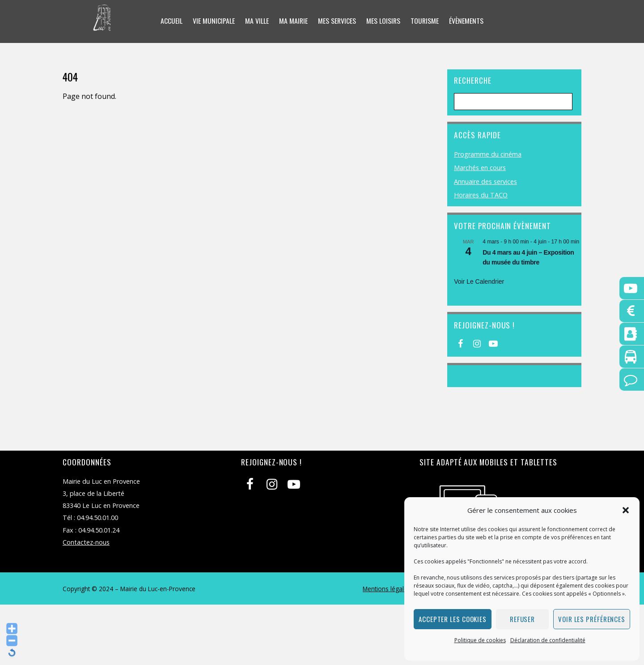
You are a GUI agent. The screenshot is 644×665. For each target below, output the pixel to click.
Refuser (522, 619)
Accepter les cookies (453, 619)
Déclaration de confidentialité (548, 640)
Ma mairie (293, 21)
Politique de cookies (480, 640)
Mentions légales (387, 589)
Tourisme (425, 21)
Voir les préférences (592, 619)
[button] (626, 510)
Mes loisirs (383, 21)
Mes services (337, 21)
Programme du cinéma (488, 154)
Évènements (468, 21)
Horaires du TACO (481, 195)
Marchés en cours (480, 168)
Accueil (170, 21)
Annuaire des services (485, 181)
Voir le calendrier (479, 281)
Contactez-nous (86, 542)
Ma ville (256, 21)
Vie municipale (213, 21)
